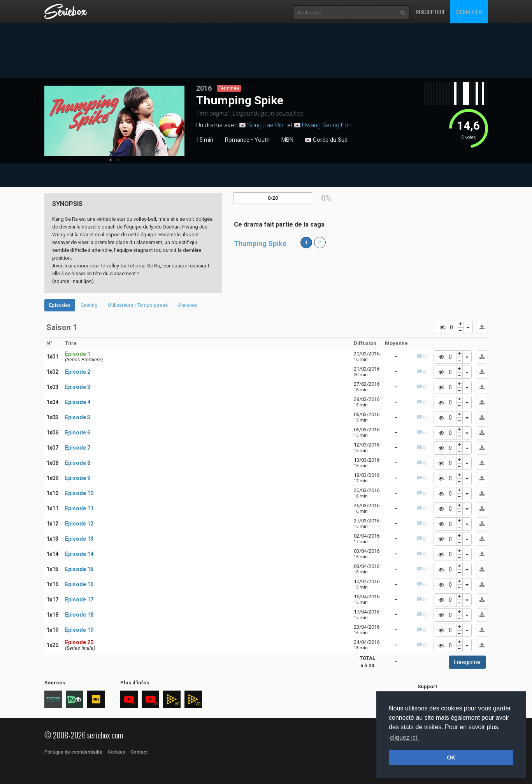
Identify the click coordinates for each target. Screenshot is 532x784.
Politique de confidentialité (73, 752)
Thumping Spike (260, 243)
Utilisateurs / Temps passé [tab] (138, 305)
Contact (139, 752)
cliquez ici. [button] (404, 737)
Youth (262, 140)
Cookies (117, 752)
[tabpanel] (114, 121)
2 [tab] (118, 160)
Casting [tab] (89, 305)
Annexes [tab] (188, 305)
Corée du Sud (326, 140)
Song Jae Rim (266, 125)
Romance (237, 140)
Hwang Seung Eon (327, 125)
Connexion (469, 11)
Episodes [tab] (60, 305)
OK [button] (451, 758)
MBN (287, 140)
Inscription (430, 11)
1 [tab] (111, 160)
